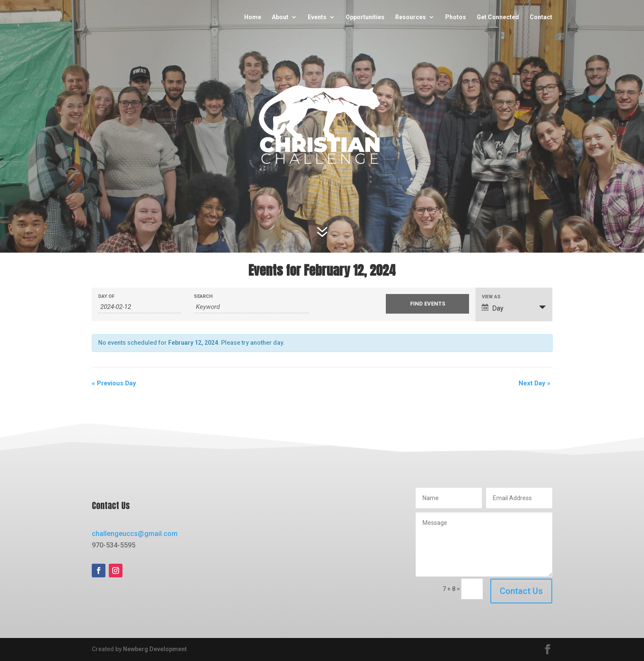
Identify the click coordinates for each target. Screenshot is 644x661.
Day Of (106, 296)
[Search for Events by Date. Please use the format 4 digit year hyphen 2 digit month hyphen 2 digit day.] (140, 307)
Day (493, 308)
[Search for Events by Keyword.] (251, 307)
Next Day (535, 383)
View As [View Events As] (491, 297)
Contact (541, 17)
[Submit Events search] (427, 304)
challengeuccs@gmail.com (135, 534)
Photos (456, 17)
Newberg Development (155, 649)
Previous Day (114, 383)
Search (203, 296)
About (281, 17)
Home (253, 17)
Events (318, 17)
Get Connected (498, 17)
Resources (411, 17)
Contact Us (521, 591)
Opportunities (366, 17)
